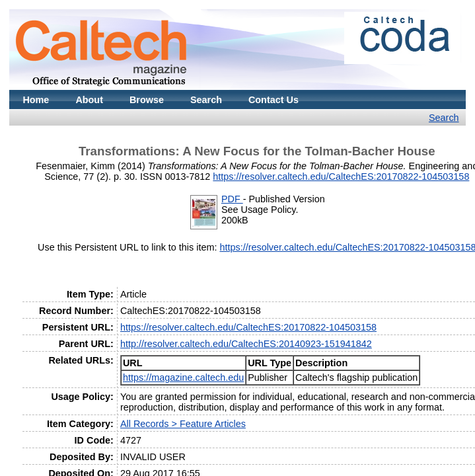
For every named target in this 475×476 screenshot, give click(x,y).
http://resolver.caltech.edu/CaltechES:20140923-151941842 (246, 344)
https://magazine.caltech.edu (183, 377)
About (89, 100)
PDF (232, 199)
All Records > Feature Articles (183, 424)
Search (206, 100)
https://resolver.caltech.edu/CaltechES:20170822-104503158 (341, 177)
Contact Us (274, 100)
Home (36, 100)
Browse (147, 100)
